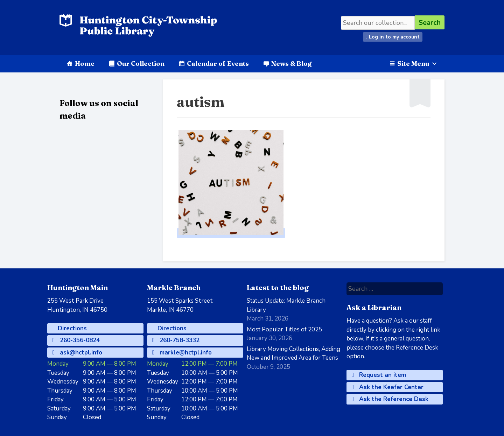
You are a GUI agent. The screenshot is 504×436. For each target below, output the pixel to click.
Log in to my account (393, 37)
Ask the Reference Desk (390, 399)
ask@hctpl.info (77, 353)
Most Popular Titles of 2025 (284, 329)
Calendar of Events (218, 64)
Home (85, 64)
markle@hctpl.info (182, 353)
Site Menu (417, 64)
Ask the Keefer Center (388, 387)
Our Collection (141, 64)
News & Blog (291, 64)
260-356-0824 (76, 340)
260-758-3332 (176, 340)
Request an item (379, 375)
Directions (71, 328)
